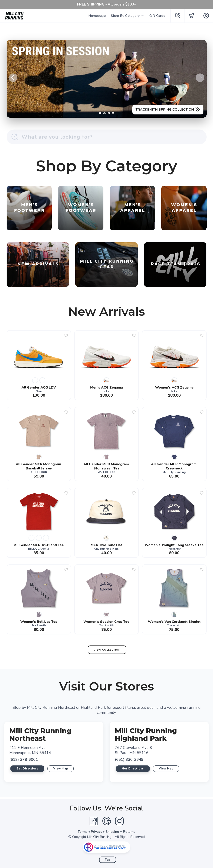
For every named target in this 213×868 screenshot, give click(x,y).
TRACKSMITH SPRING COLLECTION (165, 110)
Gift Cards (157, 16)
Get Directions (27, 769)
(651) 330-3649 (129, 759)
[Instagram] (119, 821)
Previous (13, 78)
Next (200, 78)
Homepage (97, 16)
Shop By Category (125, 16)
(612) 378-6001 (24, 759)
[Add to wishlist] (66, 335)
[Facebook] (94, 821)
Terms (83, 832)
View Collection (107, 650)
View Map (61, 769)
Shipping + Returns (120, 832)
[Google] (107, 821)
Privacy (96, 832)
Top (108, 860)
